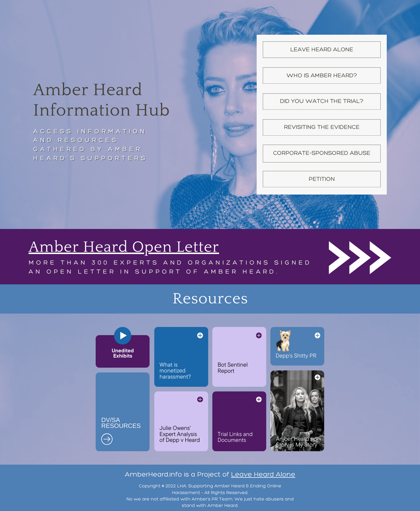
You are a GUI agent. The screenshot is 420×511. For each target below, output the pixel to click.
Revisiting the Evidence (322, 127)
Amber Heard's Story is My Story (297, 441)
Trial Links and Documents (235, 437)
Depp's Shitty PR (296, 355)
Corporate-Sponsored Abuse (322, 153)
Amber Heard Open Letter (124, 247)
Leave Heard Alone (322, 49)
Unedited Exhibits (123, 353)
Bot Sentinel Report (233, 367)
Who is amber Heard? (322, 75)
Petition (322, 179)
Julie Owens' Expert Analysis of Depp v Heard (180, 434)
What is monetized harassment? (175, 370)
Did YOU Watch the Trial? (322, 101)
